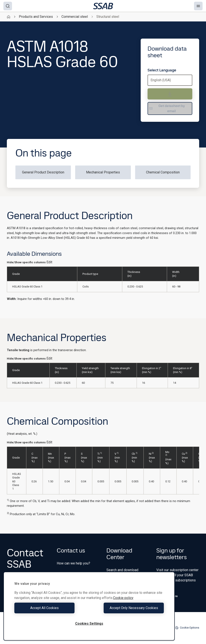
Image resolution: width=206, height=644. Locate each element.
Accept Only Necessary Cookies (128, 608)
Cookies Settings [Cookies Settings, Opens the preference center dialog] (89, 624)
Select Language (162, 70)
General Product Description (43, 172)
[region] (89, 606)
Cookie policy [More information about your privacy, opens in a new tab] (123, 598)
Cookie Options (187, 628)
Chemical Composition (163, 172)
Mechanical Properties (103, 172)
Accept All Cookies (51, 608)
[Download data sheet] (170, 94)
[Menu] (198, 6)
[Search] (8, 6)
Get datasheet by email (167, 108)
